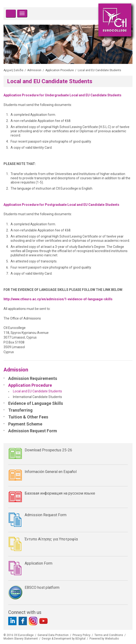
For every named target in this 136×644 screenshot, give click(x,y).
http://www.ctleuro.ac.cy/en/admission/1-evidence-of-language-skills (58, 299)
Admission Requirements (33, 378)
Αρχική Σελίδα (13, 70)
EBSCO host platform (42, 587)
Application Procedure (60, 70)
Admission (34, 70)
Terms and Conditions (109, 635)
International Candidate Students (37, 397)
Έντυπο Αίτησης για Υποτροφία (51, 539)
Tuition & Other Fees (28, 417)
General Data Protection (53, 635)
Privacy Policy (82, 635)
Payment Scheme (25, 424)
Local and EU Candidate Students (37, 391)
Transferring (20, 410)
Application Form (39, 563)
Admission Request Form (33, 431)
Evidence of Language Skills (36, 403)
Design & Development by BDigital (64, 639)
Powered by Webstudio (104, 639)
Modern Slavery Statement (21, 639)
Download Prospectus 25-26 (48, 450)
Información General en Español (51, 472)
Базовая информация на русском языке (60, 493)
